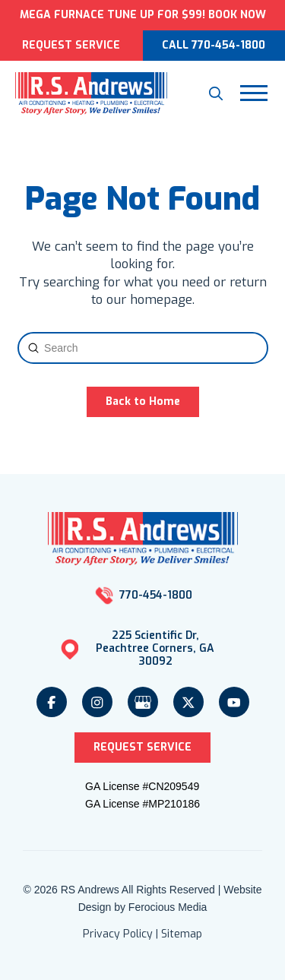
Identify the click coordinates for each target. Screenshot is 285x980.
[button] (216, 93)
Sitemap (182, 934)
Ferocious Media (168, 907)
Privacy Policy (118, 934)
